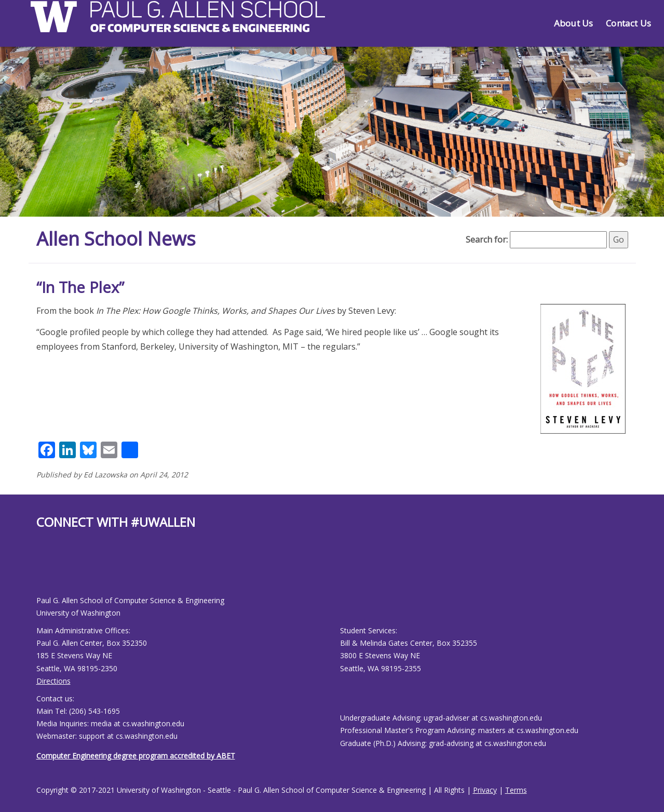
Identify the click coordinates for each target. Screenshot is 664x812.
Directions (53, 681)
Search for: (487, 239)
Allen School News (116, 239)
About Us (573, 23)
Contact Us (628, 23)
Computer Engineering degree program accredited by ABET (136, 756)
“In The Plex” (80, 287)
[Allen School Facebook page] (39, 571)
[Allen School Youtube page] (44, 571)
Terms (516, 790)
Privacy (485, 790)
